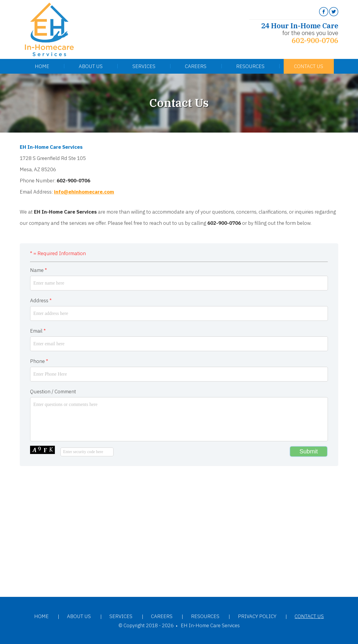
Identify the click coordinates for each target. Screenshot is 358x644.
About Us (91, 66)
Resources (250, 66)
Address (41, 300)
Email (38, 331)
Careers (196, 66)
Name (38, 270)
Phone (39, 361)
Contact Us (309, 66)
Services (144, 66)
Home (42, 66)
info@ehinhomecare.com (84, 192)
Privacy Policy (257, 616)
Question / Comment (53, 392)
